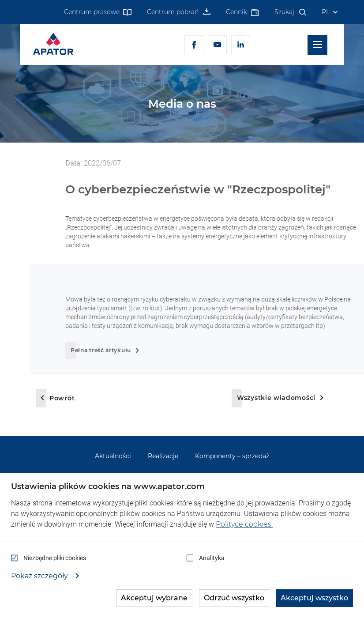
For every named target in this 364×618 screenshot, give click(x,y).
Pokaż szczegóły (40, 576)
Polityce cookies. (244, 524)
